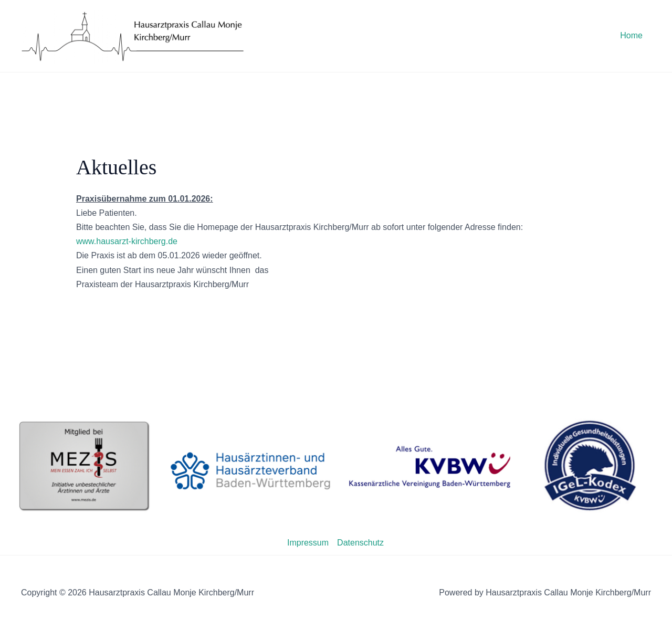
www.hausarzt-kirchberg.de (127, 241)
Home (631, 35)
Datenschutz (360, 543)
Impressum (308, 543)
